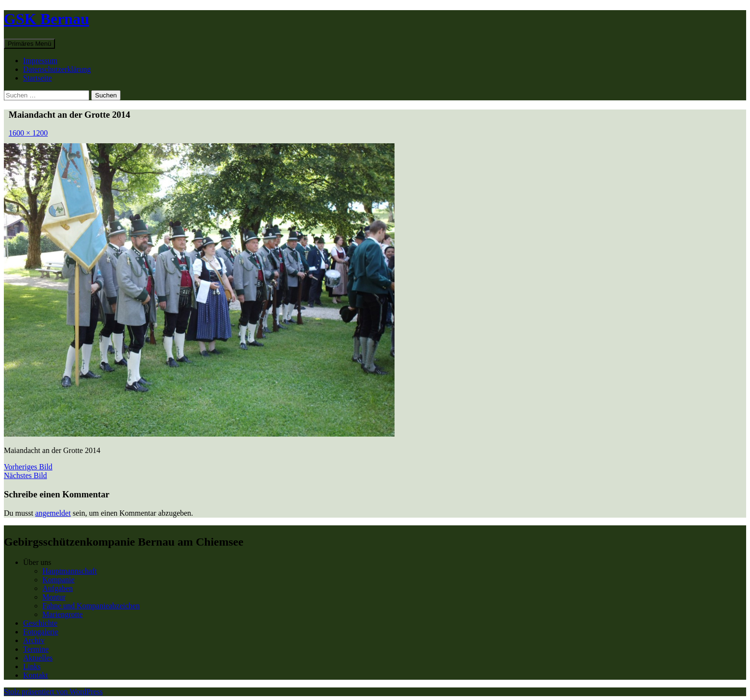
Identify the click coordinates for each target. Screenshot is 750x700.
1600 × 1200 (28, 133)
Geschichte (40, 623)
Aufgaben (58, 588)
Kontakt (36, 675)
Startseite (38, 78)
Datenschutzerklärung (57, 69)
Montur (54, 597)
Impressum (40, 61)
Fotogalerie (41, 632)
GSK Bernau (47, 19)
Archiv (34, 640)
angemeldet (53, 513)
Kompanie (59, 580)
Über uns (37, 562)
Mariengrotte (63, 614)
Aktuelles (38, 658)
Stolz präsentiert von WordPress (53, 692)
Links (32, 666)
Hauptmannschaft (70, 571)
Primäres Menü (29, 44)
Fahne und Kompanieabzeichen (91, 606)
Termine (36, 649)
